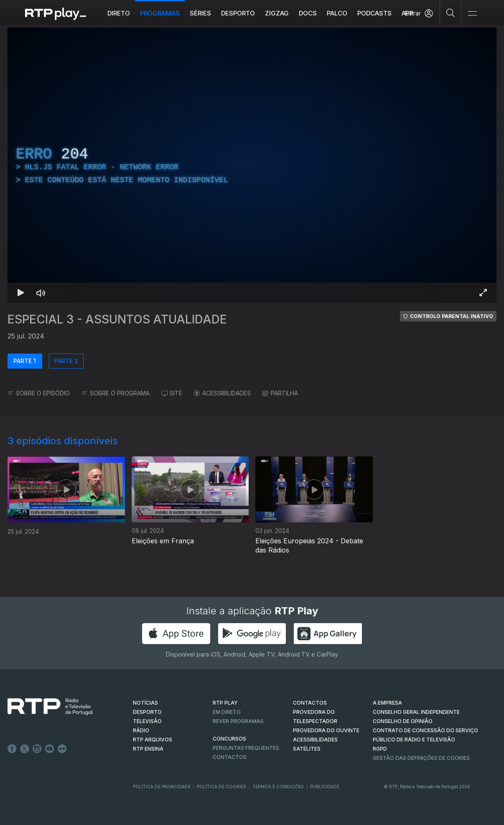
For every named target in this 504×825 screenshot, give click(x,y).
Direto (119, 13)
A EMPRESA (387, 703)
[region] (252, 165)
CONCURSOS (229, 739)
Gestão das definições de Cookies (421, 758)
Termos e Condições (278, 787)
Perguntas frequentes (246, 748)
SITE (172, 393)
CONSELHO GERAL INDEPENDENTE (416, 712)
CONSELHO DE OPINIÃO (403, 721)
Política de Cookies (221, 787)
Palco (337, 13)
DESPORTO (147, 712)
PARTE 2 (66, 361)
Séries (200, 13)
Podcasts (374, 13)
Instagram (37, 749)
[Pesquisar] (451, 13)
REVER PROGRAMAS (238, 721)
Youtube (50, 749)
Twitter (25, 749)
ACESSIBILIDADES (222, 393)
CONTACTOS (310, 703)
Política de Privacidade (162, 787)
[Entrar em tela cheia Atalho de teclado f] (483, 293)
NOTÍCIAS (145, 703)
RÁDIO (141, 730)
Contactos (230, 757)
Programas (160, 13)
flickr (62, 749)
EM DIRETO (227, 712)
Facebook (12, 749)
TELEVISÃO (147, 721)
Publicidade (325, 787)
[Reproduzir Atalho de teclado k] (21, 293)
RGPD (380, 749)
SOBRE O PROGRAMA (116, 393)
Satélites (307, 749)
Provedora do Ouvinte (326, 730)
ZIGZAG (277, 13)
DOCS (308, 13)
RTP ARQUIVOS (153, 740)
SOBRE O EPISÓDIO (39, 393)
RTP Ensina (148, 749)
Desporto (238, 13)
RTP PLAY (225, 703)
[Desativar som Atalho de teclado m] (41, 293)
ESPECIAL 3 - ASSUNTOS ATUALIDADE (117, 319)
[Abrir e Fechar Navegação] (472, 14)
